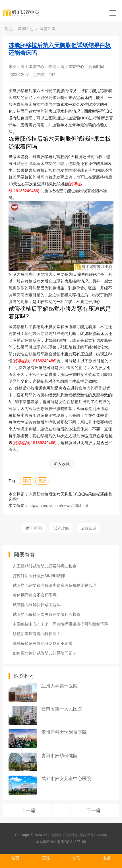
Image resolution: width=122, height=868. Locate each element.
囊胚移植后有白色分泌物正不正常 (43, 643)
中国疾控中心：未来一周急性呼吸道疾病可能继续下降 (61, 624)
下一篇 (94, 810)
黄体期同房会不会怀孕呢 (35, 595)
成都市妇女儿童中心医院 (66, 779)
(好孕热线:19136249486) (35, 361)
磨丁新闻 (34, 528)
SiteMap (101, 835)
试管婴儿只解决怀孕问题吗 (37, 605)
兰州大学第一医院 (59, 686)
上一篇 (28, 810)
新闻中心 (26, 29)
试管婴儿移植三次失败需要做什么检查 (47, 614)
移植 (27, 481)
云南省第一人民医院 (62, 709)
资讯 (76, 858)
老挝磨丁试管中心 (65, 835)
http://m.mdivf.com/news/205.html (58, 506)
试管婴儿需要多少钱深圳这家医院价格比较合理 (55, 585)
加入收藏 (62, 464)
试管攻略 (61, 528)
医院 (46, 858)
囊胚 (42, 481)
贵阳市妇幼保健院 (59, 756)
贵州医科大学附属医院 (64, 732)
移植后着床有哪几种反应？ (37, 634)
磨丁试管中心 (32, 67)
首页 (8, 29)
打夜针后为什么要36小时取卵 (39, 576)
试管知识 (47, 29)
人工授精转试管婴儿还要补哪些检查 (45, 566)
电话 (107, 858)
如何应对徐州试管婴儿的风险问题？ (45, 653)
